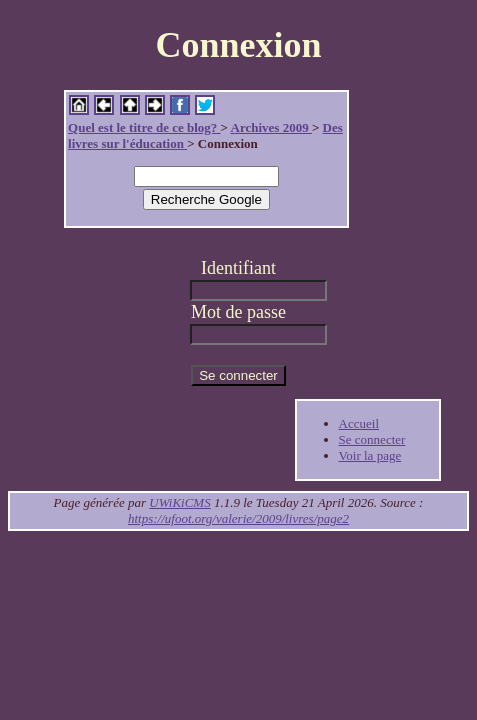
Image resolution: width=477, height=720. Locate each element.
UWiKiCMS (179, 502)
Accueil (359, 423)
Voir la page (370, 455)
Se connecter (372, 439)
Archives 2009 (271, 127)
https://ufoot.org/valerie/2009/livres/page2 (238, 518)
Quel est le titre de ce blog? (144, 127)
